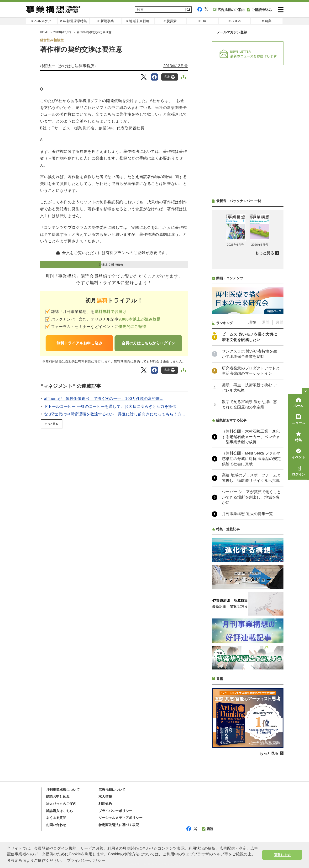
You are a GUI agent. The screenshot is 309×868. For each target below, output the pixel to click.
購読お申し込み (58, 797)
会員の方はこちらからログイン (148, 343)
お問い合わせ (56, 825)
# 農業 (267, 21)
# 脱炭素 (170, 21)
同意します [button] (282, 855)
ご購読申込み (259, 10)
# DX (202, 21)
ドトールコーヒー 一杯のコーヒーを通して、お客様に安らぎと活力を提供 (110, 406)
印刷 (170, 77)
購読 (208, 829)
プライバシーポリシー (115, 811)
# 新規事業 (106, 21)
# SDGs (235, 21)
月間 (279, 322)
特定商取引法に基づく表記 (119, 825)
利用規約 (105, 804)
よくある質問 (56, 818)
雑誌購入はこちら (60, 811)
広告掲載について (112, 790)
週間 (266, 322)
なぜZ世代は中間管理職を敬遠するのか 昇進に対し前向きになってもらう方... (115, 414)
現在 (252, 322)
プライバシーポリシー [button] (86, 860)
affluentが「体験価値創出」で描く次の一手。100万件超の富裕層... (104, 399)
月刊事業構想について (63, 790)
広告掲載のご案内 (229, 10)
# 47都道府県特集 (73, 21)
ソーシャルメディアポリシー (121, 818)
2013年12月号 (175, 66)
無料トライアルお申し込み (79, 343)
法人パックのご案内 (61, 804)
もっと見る (52, 424)
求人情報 (105, 797)
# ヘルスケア (41, 21)
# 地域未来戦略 (138, 21)
